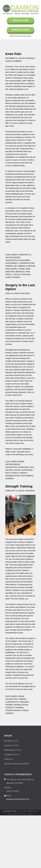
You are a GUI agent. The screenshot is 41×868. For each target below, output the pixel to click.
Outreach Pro (23, 811)
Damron (9, 266)
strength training (15, 708)
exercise (31, 266)
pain (28, 272)
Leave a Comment (14, 61)
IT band (21, 269)
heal (32, 467)
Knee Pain (13, 54)
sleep (8, 277)
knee (28, 269)
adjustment (24, 260)
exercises (24, 467)
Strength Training (19, 486)
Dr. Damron (20, 266)
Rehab (21, 462)
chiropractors (27, 263)
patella (9, 275)
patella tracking (22, 275)
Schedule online (20, 30)
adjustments (12, 263)
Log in (31, 814)
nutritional (27, 470)
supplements (27, 476)
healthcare (11, 269)
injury (17, 470)
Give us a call (20, 20)
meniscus (20, 272)
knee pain (10, 272)
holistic (9, 470)
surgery (16, 277)
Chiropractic (25, 255)
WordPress (22, 814)
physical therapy (19, 473)
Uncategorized (13, 258)
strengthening (13, 710)
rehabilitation (12, 476)
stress (25, 710)
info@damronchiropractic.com (18, 799)
